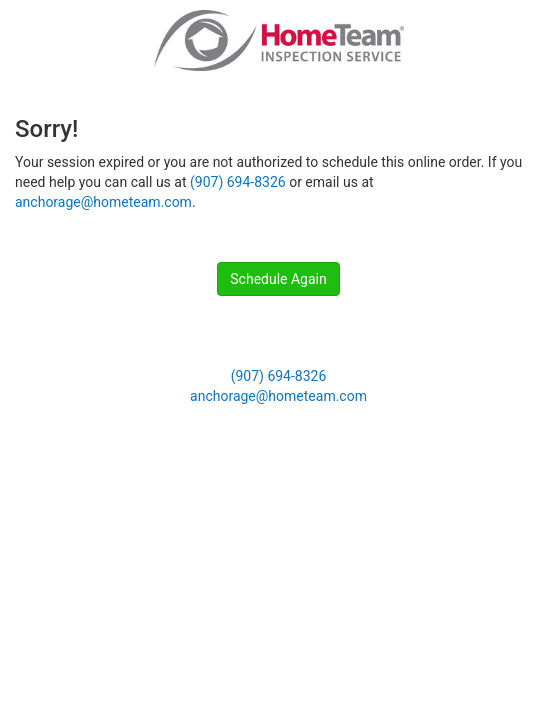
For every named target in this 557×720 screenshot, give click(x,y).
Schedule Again (278, 279)
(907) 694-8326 (238, 182)
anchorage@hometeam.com (103, 202)
